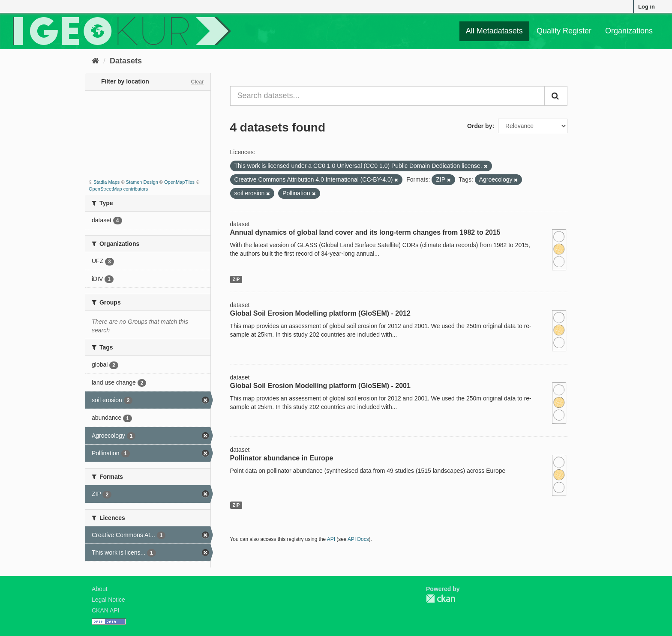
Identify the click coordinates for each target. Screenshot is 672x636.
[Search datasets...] (388, 96)
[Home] (95, 61)
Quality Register (564, 31)
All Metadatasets (494, 31)
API (331, 539)
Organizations (629, 31)
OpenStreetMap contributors (118, 189)
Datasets (126, 61)
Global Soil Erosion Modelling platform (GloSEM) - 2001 (320, 386)
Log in (646, 7)
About (100, 589)
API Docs (358, 539)
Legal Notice (108, 600)
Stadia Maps (106, 182)
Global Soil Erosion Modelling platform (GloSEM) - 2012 (320, 313)
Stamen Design (142, 182)
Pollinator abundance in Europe (282, 458)
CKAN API (106, 610)
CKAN (441, 599)
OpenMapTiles (179, 182)
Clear (197, 82)
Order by (480, 126)
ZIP (236, 279)
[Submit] (556, 96)
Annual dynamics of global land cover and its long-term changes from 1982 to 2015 (365, 232)
